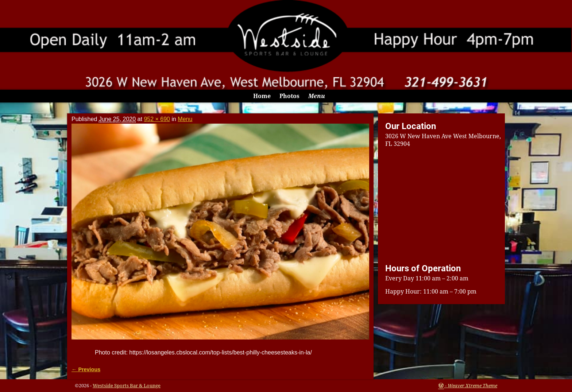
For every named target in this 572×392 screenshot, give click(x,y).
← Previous (86, 369)
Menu (317, 96)
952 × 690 (157, 119)
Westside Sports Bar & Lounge (127, 386)
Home (262, 96)
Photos (289, 96)
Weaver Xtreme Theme (472, 386)
